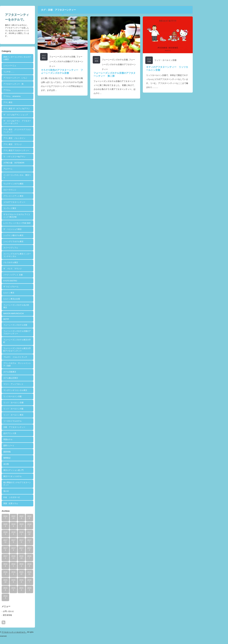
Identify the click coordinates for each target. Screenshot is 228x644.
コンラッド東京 (27, 208)
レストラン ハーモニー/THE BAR (34, 223)
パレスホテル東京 (28, 262)
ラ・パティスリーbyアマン (31, 157)
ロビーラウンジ (27, 190)
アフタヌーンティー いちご (32, 78)
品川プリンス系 (27, 433)
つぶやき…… (26, 72)
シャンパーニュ (27, 65)
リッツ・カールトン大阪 (30, 409)
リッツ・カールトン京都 (30, 403)
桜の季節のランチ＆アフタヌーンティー (34, 484)
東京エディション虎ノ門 (30, 470)
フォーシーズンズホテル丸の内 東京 (34, 306)
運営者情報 (24, 615)
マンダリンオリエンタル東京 (32, 390)
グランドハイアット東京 (30, 196)
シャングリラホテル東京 (30, 241)
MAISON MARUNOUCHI (30, 313)
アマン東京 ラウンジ (29, 144)
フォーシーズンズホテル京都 (32, 325)
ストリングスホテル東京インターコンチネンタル (34, 255)
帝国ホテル (25, 439)
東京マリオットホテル (29, 476)
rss (20, 622)
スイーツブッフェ (28, 248)
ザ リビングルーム (28, 287)
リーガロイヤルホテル (29, 421)
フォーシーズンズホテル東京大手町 (34, 341)
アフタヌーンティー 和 (30, 84)
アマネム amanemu (29, 96)
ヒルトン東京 (26, 293)
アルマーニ (25, 169)
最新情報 (24, 452)
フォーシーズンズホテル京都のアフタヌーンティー (34, 332)
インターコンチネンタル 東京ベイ (34, 176)
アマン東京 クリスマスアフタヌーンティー (34, 131)
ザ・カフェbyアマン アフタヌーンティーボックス (34, 122)
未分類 (23, 464)
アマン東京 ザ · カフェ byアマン (34, 109)
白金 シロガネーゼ (29, 497)
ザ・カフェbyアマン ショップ (33, 115)
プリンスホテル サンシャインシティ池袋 (34, 364)
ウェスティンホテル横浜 (30, 184)
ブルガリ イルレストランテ (32, 357)
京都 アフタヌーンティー (31, 427)
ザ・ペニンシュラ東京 (29, 229)
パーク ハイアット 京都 (30, 275)
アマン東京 (25, 102)
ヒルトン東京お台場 (29, 299)
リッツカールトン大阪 (29, 396)
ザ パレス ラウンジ (29, 269)
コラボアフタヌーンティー (31, 202)
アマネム (24, 90)
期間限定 (24, 458)
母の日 (23, 491)
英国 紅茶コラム (28, 503)
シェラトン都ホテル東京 (30, 235)
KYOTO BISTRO (27, 281)
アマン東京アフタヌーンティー (33, 150)
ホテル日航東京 (27, 372)
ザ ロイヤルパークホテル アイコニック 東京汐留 (34, 216)
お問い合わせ (25, 611)
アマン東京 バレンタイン (31, 138)
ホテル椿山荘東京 (28, 378)
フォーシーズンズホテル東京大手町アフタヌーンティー (34, 350)
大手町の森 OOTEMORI (31, 163)
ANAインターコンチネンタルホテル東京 (34, 58)
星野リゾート (26, 446)
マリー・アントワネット (30, 384)
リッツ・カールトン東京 (30, 415)
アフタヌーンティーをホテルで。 (31, 632)
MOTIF (23, 319)
